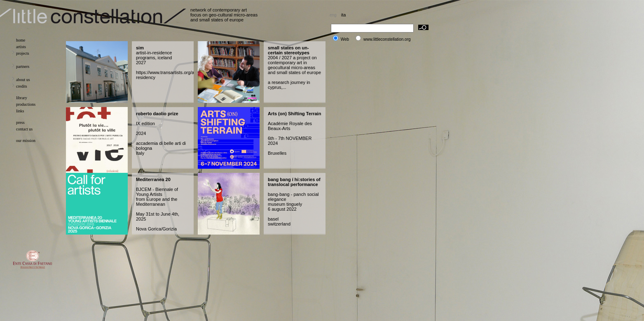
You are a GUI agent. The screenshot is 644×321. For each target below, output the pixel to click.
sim (140, 48)
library (22, 98)
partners (23, 66)
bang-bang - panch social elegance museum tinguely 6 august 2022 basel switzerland (293, 209)
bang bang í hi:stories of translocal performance (294, 182)
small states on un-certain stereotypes (289, 50)
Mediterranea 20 (153, 179)
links (20, 111)
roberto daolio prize (157, 114)
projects (23, 53)
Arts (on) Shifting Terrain (294, 114)
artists (21, 47)
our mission (26, 141)
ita (344, 15)
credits (22, 86)
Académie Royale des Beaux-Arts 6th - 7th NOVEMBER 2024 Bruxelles (290, 138)
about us (23, 80)
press (20, 122)
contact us (24, 129)
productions (26, 104)
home (21, 40)
